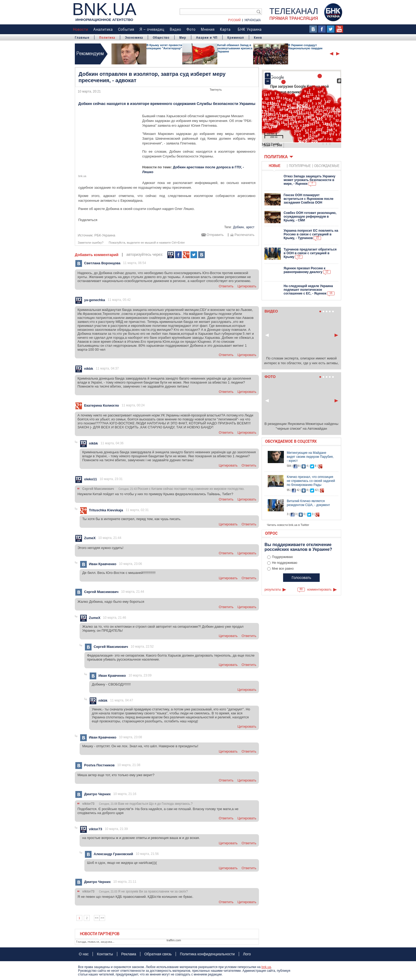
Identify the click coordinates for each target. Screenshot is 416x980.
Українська (253, 20)
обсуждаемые (327, 166)
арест (250, 227)
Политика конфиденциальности (207, 954)
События (126, 29)
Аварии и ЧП (207, 37)
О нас (84, 954)
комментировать (319, 590)
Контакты (105, 954)
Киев (258, 37)
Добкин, (239, 227)
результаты (273, 590)
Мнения (208, 29)
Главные (82, 37)
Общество (161, 37)
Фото (191, 29)
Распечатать (244, 235)
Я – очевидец (152, 29)
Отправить (215, 235)
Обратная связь (158, 954)
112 (171, 255)
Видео (175, 29)
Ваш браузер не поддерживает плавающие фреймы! (301, 109)
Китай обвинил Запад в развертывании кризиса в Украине (236, 48)
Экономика (134, 37)
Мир (183, 37)
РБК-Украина (105, 235)
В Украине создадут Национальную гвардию (306, 47)
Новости (81, 29)
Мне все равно (283, 569)
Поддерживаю (282, 557)
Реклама (129, 954)
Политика (107, 37)
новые (275, 166)
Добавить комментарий (97, 255)
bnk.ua (266, 967)
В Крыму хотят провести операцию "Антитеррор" (164, 47)
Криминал (236, 37)
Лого (247, 954)
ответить (226, 286)
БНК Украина (250, 29)
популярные (300, 166)
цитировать (247, 286)
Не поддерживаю (285, 563)
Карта (225, 29)
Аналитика (103, 29)
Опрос (271, 533)
